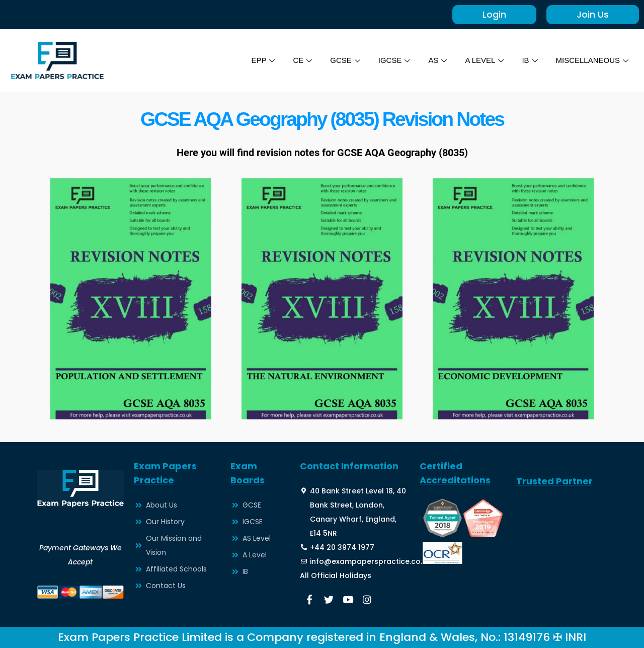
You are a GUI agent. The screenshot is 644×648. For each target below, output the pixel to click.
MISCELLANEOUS (592, 60)
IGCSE (394, 60)
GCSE (345, 60)
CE (302, 60)
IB (530, 60)
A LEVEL (484, 60)
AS (437, 60)
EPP (263, 60)
